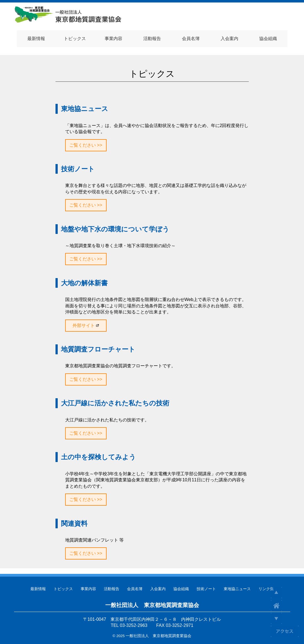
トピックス (63, 589)
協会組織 (181, 589)
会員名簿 (135, 589)
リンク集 (266, 589)
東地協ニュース (237, 589)
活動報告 (112, 589)
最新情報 (38, 589)
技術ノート (206, 589)
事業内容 (88, 589)
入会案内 (158, 589)
